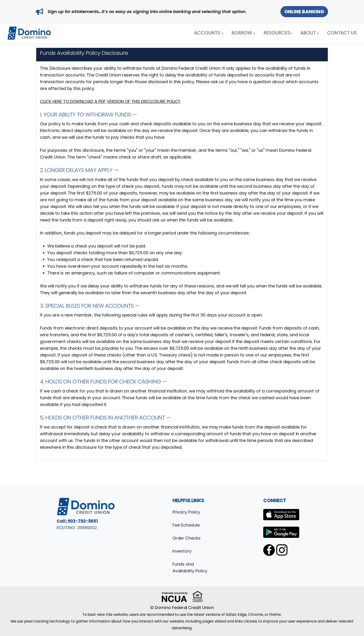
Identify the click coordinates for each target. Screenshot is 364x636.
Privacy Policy (186, 512)
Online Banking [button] (304, 12)
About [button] (310, 33)
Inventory (182, 551)
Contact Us (342, 33)
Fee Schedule (186, 525)
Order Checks (187, 538)
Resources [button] (278, 33)
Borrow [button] (243, 33)
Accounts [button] (209, 33)
